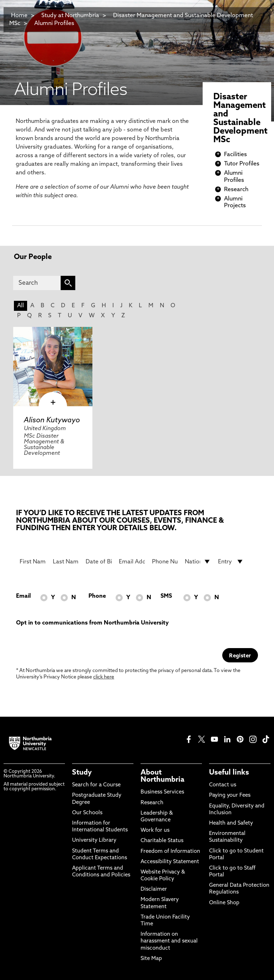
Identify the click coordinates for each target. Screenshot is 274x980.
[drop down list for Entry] (231, 562)
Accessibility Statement (170, 862)
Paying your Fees (230, 795)
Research (236, 190)
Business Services (162, 792)
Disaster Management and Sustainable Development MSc (131, 20)
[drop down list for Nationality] (198, 562)
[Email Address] (132, 562)
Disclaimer (154, 889)
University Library (94, 840)
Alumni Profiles (54, 24)
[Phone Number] (165, 562)
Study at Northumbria (70, 16)
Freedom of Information (170, 852)
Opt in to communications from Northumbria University (92, 623)
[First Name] (33, 562)
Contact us (223, 785)
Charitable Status (162, 841)
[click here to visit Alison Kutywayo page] (53, 367)
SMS (166, 596)
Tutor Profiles (242, 164)
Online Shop (224, 903)
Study (82, 773)
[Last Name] (66, 562)
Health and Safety (231, 823)
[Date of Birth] (99, 562)
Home (19, 16)
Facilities (235, 155)
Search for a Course (96, 785)
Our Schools (87, 813)
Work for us (155, 830)
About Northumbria (163, 776)
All (21, 306)
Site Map (151, 959)
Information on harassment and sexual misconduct (169, 941)
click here (104, 677)
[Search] (37, 283)
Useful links (229, 773)
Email (23, 596)
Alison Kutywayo (52, 421)
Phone (97, 596)
